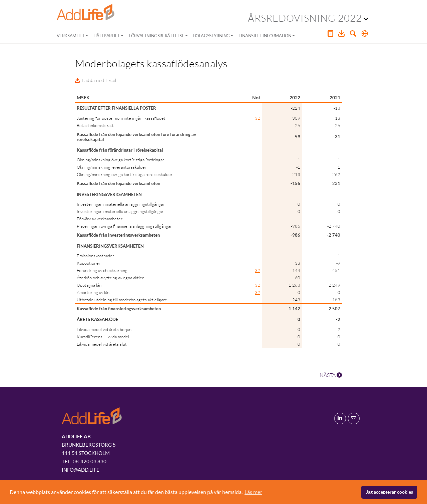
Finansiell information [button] (265, 36)
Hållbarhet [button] (107, 36)
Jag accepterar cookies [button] (389, 492)
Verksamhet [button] (71, 36)
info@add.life (81, 470)
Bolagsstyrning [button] (211, 36)
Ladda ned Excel (99, 80)
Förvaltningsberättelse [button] (156, 36)
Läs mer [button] (253, 492)
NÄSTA (331, 375)
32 (258, 118)
